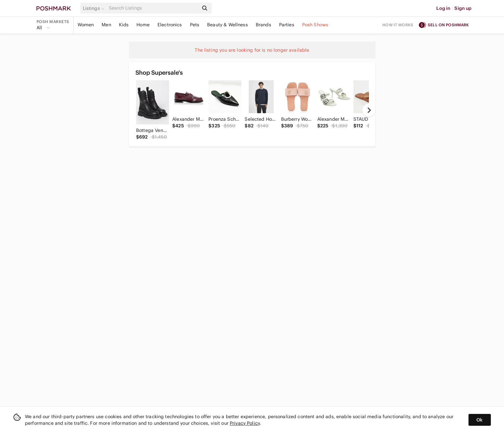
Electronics (170, 25)
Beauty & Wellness (228, 25)
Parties (287, 25)
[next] (369, 110)
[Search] (153, 8)
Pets (195, 25)
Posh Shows (315, 25)
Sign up (463, 8)
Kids (124, 25)
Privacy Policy (245, 423)
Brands (264, 25)
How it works (398, 25)
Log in (443, 8)
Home (143, 25)
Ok (480, 420)
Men (106, 25)
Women (86, 25)
